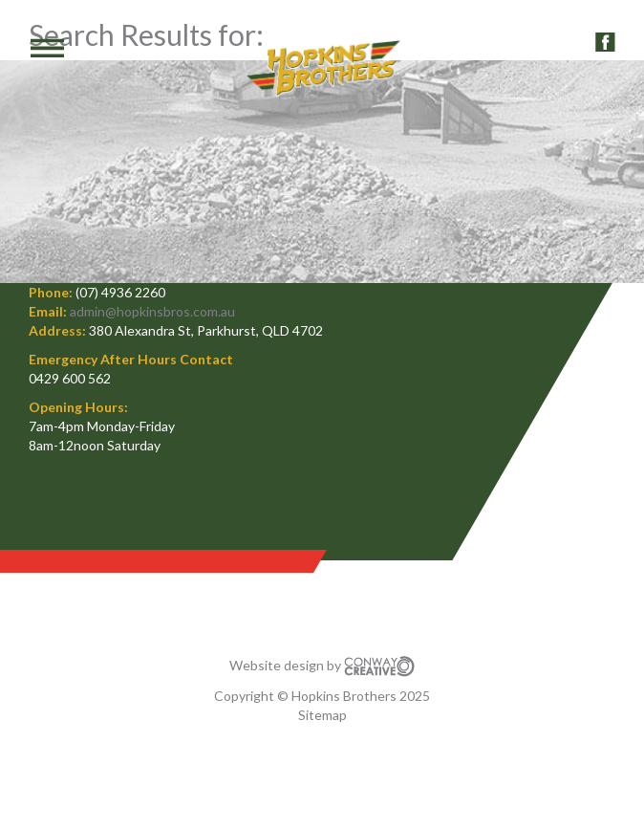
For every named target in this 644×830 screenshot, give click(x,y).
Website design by (322, 665)
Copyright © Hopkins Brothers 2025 (322, 696)
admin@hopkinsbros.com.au (152, 311)
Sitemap (322, 715)
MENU (33, 48)
